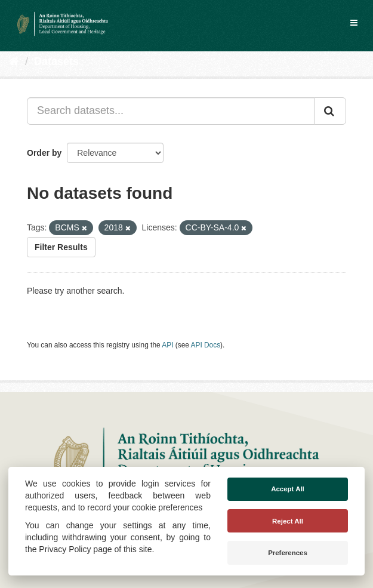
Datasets (56, 61)
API (167, 345)
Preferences (288, 553)
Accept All (288, 489)
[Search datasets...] (171, 111)
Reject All (288, 521)
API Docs (206, 345)
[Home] (14, 61)
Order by (44, 153)
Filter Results (61, 247)
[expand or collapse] (354, 23)
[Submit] (330, 111)
